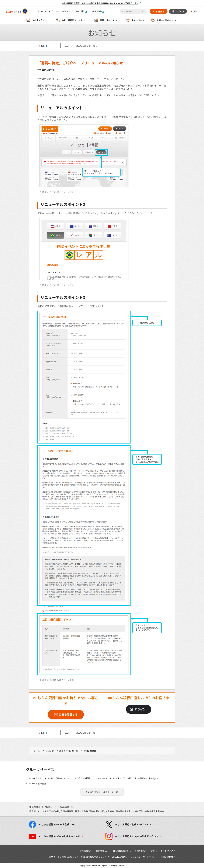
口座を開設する (68, 714)
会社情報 (81, 11)
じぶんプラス (44, 11)
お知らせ (50, 751)
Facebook (58, 824)
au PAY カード (35, 778)
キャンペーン (138, 20)
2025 (67, 46)
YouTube (59, 836)
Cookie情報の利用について (94, 857)
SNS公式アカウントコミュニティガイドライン (134, 857)
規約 (153, 851)
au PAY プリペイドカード (60, 778)
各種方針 (140, 851)
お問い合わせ (167, 857)
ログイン (180, 11)
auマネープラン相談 (122, 778)
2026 (42, 46)
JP (191, 11)
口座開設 (160, 11)
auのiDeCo (101, 778)
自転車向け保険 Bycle (148, 778)
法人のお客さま (63, 11)
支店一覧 (69, 807)
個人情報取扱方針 (121, 851)
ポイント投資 (84, 778)
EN (196, 11)
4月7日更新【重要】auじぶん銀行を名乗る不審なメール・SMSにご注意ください (101, 3)
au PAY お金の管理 (37, 783)
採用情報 (98, 11)
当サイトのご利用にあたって (63, 857)
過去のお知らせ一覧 (85, 46)
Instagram (137, 836)
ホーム (37, 751)
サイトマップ (167, 851)
